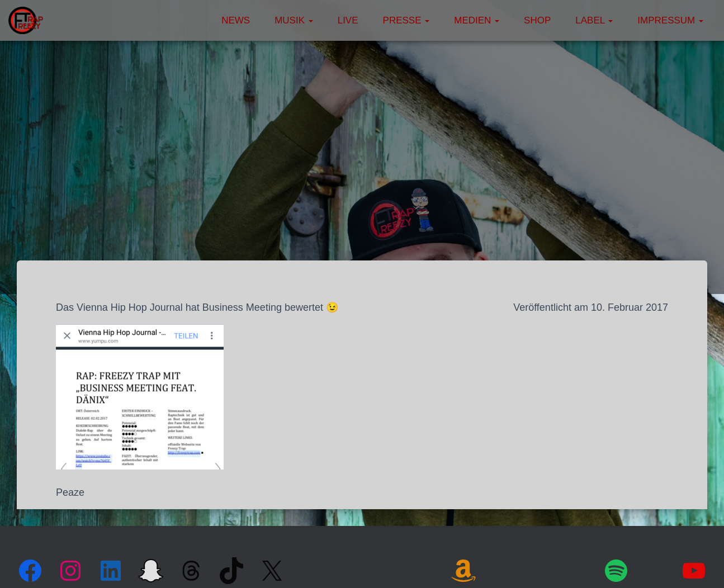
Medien (477, 20)
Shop (537, 20)
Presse (406, 20)
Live (348, 20)
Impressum (670, 20)
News (236, 20)
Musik (294, 20)
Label (594, 20)
